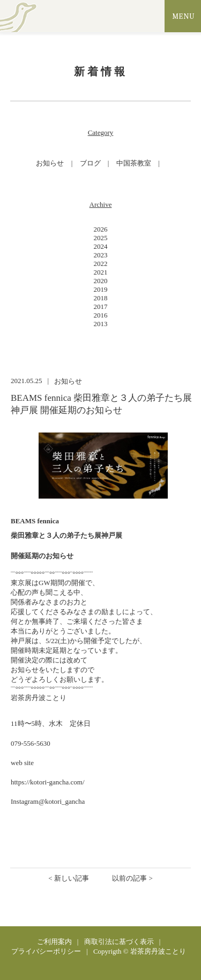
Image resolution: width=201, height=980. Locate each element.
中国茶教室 (134, 163)
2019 (101, 289)
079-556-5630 (31, 743)
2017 (101, 307)
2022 (101, 264)
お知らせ (50, 163)
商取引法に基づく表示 (119, 942)
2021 (101, 272)
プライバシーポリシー (46, 951)
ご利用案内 (54, 942)
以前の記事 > (132, 878)
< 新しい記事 (69, 878)
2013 (101, 324)
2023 (101, 255)
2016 (101, 315)
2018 (101, 298)
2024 (101, 246)
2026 (101, 229)
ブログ (90, 163)
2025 (101, 238)
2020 (101, 281)
